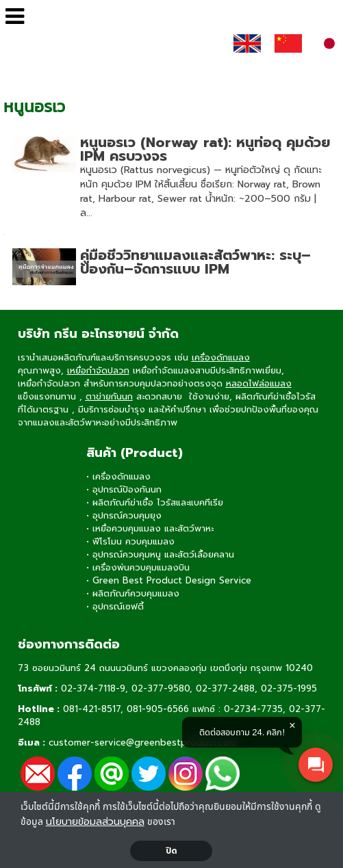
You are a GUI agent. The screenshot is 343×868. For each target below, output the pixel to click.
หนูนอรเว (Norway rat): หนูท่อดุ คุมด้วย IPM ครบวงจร (205, 149)
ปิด (171, 851)
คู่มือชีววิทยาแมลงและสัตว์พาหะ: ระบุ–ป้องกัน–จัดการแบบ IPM (195, 262)
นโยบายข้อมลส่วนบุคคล (95, 822)
